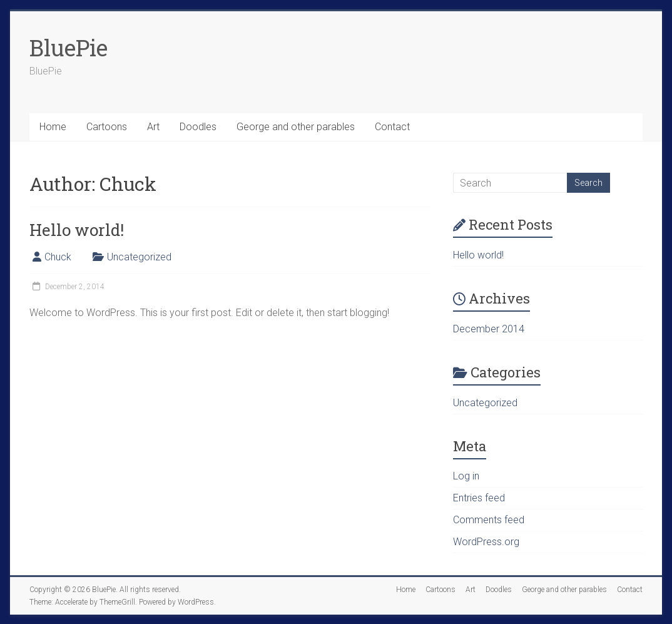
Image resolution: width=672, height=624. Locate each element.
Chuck (58, 257)
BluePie (69, 48)
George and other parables (296, 127)
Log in (466, 476)
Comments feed (489, 520)
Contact (392, 127)
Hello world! (77, 230)
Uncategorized (139, 257)
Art (153, 127)
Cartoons (107, 127)
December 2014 (489, 329)
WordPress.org (486, 542)
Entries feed (479, 498)
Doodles (198, 127)
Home (53, 127)
